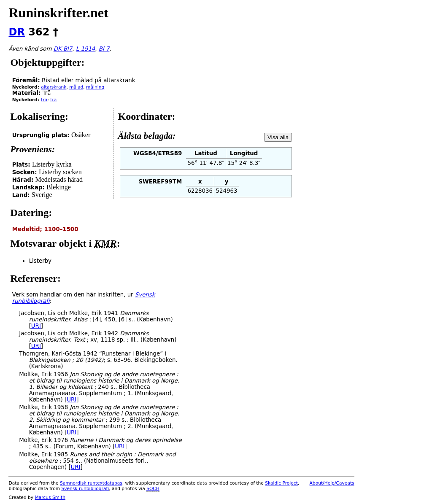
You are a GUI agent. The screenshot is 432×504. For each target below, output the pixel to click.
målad (76, 87)
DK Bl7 (63, 49)
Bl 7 (104, 49)
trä (44, 100)
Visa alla (278, 137)
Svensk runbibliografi (85, 489)
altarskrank (54, 87)
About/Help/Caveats (332, 483)
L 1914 (86, 49)
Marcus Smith (50, 497)
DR (16, 32)
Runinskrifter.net (58, 13)
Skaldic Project (281, 483)
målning (95, 87)
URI (36, 326)
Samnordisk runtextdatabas (91, 483)
